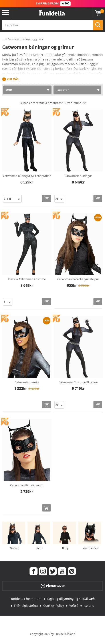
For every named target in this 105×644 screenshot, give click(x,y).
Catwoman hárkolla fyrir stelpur (78, 279)
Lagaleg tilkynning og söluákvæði (71, 599)
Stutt (9, 90)
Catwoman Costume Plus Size (78, 382)
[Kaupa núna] (47, 198)
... (3, 39)
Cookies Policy (54, 606)
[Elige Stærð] (12, 199)
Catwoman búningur (78, 176)
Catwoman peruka (27, 382)
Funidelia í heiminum (25, 599)
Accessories (91, 548)
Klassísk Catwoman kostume (27, 279)
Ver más (13, 79)
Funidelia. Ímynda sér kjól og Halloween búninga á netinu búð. (52, 13)
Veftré (74, 606)
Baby (65, 548)
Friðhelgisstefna (26, 606)
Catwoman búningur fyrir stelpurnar (27, 176)
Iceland (89, 606)
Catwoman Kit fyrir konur (27, 485)
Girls (40, 548)
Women (14, 548)
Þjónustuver (53, 586)
